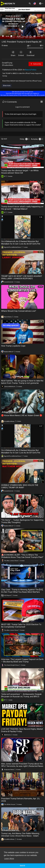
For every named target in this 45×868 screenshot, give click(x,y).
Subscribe (36, 64)
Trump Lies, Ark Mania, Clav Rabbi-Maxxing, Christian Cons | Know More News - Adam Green (20, 836)
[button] (35, 3)
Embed (21, 53)
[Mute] (35, 36)
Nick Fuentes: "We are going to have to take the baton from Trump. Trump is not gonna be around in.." (22, 383)
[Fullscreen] (42, 36)
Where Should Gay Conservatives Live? (19, 311)
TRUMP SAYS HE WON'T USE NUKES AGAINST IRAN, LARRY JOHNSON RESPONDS (22, 277)
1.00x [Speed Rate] (23, 36)
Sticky (22, 139)
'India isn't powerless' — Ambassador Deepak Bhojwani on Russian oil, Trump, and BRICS (21, 695)
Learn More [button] (9, 859)
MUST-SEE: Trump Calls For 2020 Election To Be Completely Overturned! (21, 626)
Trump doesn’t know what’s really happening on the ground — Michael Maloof (22, 208)
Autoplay (34, 139)
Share (13, 53)
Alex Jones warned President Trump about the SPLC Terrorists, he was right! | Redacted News (22, 765)
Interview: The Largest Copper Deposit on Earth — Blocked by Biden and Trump (22, 660)
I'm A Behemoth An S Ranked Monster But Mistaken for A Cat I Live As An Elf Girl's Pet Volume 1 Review (21, 453)
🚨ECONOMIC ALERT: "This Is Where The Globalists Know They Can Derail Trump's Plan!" (22, 556)
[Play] (3, 36)
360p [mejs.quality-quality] (39, 36)
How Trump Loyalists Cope (13, 346)
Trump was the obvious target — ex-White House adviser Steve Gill (20, 172)
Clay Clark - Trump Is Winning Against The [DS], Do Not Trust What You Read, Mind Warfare (22, 591)
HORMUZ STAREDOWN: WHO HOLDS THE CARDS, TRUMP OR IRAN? (20, 486)
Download (31, 53)
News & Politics (31, 70)
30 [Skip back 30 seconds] (27, 36)
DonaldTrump (7, 63)
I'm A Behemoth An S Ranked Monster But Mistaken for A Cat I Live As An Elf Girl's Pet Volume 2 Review (21, 244)
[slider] (13, 36)
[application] (22, 27)
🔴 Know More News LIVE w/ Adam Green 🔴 (22, 415)
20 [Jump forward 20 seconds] (31, 36)
